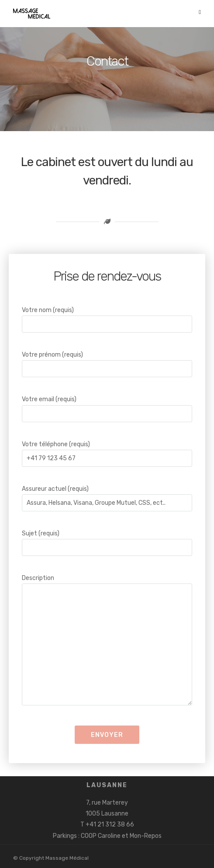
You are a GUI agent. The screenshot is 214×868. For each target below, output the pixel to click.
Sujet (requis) (107, 540)
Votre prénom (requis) (107, 362)
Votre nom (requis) (107, 317)
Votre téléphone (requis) (107, 451)
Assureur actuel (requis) (107, 496)
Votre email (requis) (107, 406)
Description (107, 641)
